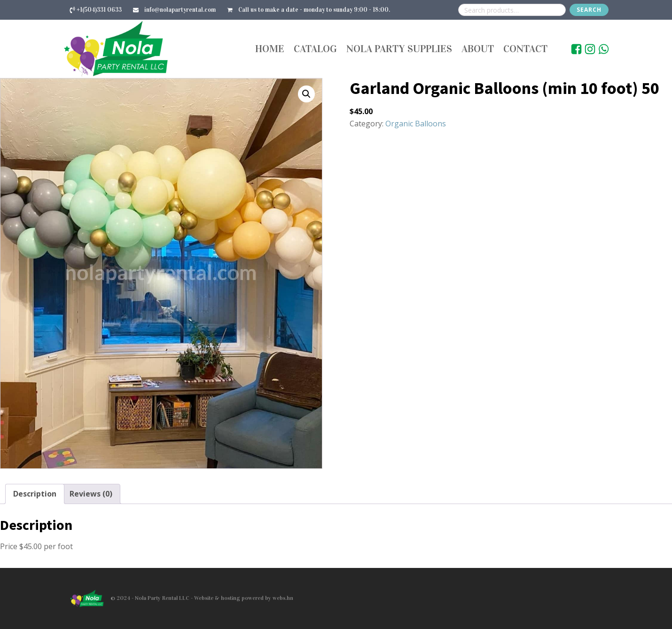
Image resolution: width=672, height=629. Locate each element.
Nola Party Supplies (399, 49)
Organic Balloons (416, 124)
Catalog (315, 49)
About (478, 49)
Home (270, 49)
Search (589, 10)
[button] (306, 94)
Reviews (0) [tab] (91, 494)
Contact (525, 49)
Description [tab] (35, 494)
